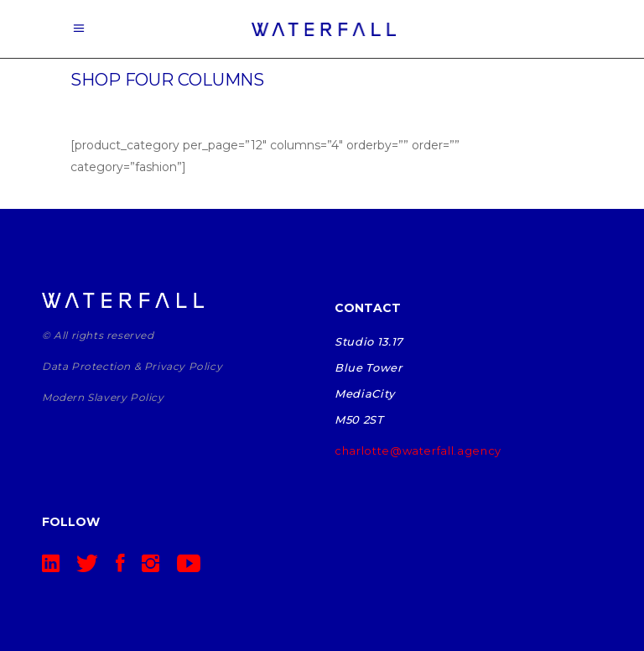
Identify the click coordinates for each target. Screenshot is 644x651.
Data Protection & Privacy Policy (132, 366)
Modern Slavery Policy (103, 397)
